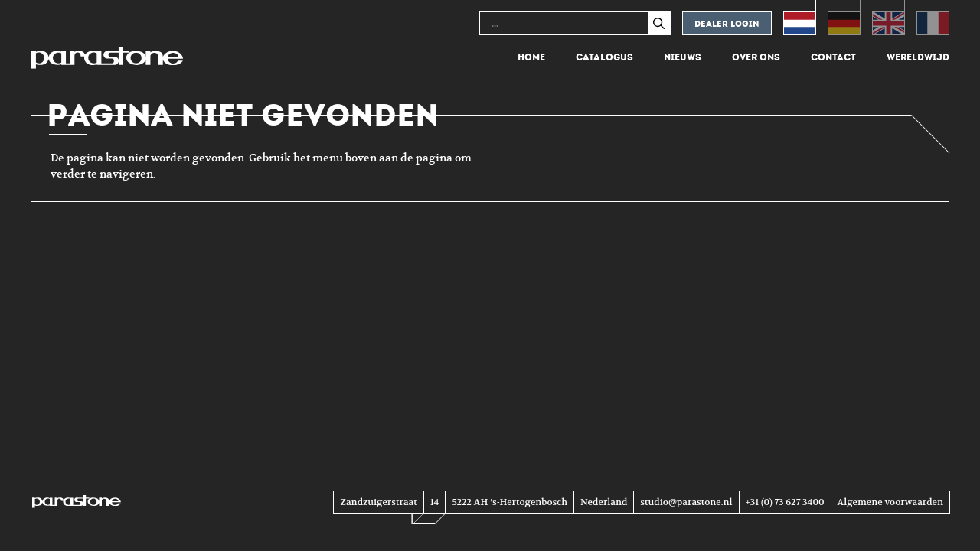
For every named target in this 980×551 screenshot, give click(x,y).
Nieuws (683, 57)
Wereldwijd (918, 57)
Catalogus (604, 57)
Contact (833, 57)
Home (531, 57)
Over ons (756, 57)
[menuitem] (800, 18)
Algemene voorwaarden (890, 502)
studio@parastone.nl (686, 502)
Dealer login (727, 24)
